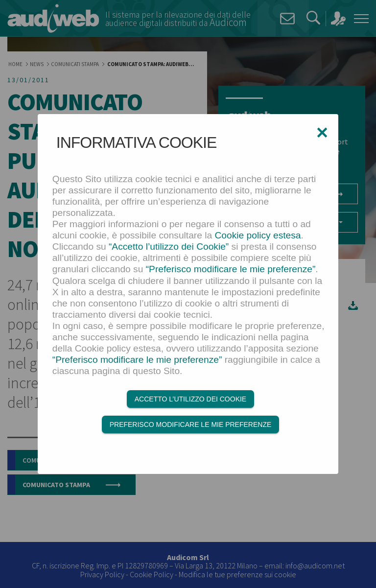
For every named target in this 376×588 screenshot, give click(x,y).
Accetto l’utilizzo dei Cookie (190, 399)
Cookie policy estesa (258, 235)
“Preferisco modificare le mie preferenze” (231, 269)
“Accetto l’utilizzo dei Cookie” (169, 247)
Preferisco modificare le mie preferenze (191, 424)
